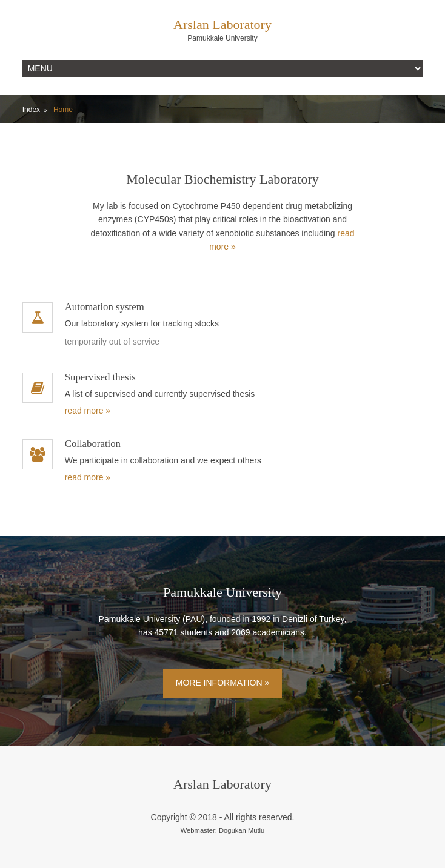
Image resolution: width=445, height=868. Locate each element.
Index (31, 110)
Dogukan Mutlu (242, 830)
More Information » (223, 683)
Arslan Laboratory (222, 25)
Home (63, 110)
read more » (88, 411)
